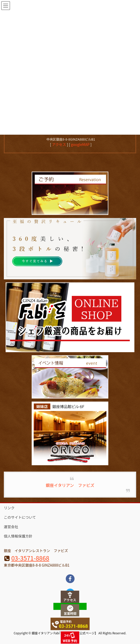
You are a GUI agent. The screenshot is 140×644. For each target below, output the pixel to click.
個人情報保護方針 (18, 536)
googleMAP (80, 144)
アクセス (59, 144)
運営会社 (11, 527)
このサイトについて (20, 517)
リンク (9, 508)
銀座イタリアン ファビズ (70, 485)
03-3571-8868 (30, 558)
